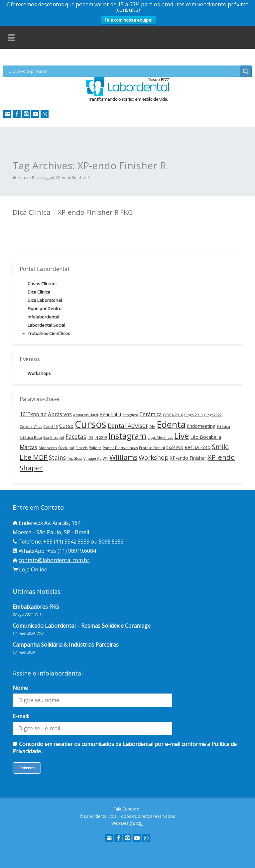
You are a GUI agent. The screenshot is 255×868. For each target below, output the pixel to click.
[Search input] (123, 71)
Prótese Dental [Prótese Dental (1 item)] (152, 448)
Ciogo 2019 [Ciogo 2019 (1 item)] (193, 415)
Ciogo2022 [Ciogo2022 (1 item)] (213, 415)
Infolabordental (43, 317)
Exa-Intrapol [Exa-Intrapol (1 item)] (54, 437)
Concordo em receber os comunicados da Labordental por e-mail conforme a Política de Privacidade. (125, 748)
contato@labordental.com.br (54, 560)
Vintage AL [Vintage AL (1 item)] (92, 458)
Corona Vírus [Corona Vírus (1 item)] (31, 427)
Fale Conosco (127, 809)
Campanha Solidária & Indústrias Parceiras (66, 645)
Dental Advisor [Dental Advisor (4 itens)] (128, 426)
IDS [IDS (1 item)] (90, 437)
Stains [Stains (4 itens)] (57, 457)
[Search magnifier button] (246, 71)
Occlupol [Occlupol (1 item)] (66, 448)
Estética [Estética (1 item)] (223, 427)
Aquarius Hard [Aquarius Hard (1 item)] (86, 415)
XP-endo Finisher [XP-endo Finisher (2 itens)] (188, 458)
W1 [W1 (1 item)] (105, 458)
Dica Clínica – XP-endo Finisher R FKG (73, 212)
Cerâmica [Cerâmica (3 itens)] (150, 414)
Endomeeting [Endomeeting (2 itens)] (201, 426)
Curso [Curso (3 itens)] (66, 426)
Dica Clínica (39, 292)
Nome (20, 688)
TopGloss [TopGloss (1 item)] (75, 458)
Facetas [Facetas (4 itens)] (76, 436)
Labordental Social (46, 325)
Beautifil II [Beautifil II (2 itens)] (110, 414)
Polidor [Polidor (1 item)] (95, 448)
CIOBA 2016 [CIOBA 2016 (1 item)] (173, 415)
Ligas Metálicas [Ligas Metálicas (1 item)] (160, 437)
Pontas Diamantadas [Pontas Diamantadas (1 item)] (120, 448)
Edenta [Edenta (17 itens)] (171, 424)
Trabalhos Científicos (49, 333)
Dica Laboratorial (45, 300)
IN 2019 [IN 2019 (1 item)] (101, 437)
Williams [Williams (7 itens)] (123, 457)
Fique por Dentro (45, 309)
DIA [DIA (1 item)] (152, 427)
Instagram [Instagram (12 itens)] (127, 436)
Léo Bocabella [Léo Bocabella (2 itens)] (206, 437)
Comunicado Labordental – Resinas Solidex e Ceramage (82, 626)
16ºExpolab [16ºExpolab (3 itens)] (33, 414)
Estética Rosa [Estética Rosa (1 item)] (31, 437)
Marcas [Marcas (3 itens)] (28, 447)
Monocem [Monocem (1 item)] (48, 448)
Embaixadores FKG (36, 607)
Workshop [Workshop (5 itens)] (154, 457)
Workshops (39, 373)
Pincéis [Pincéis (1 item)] (81, 448)
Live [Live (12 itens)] (182, 436)
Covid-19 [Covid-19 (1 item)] (51, 427)
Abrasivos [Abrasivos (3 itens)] (60, 414)
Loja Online (33, 569)
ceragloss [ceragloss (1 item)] (130, 415)
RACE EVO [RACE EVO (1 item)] (175, 448)
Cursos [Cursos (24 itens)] (91, 424)
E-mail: (21, 716)
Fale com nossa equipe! (128, 20)
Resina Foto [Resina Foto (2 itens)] (197, 447)
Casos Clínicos (42, 284)
